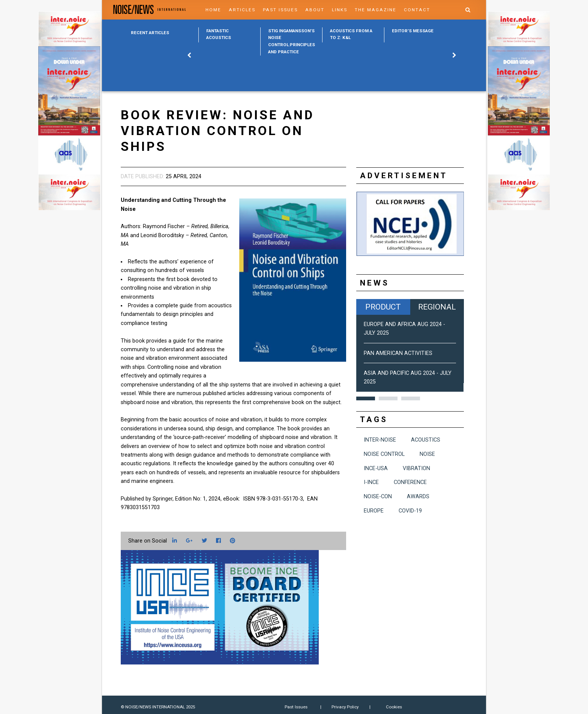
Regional (437, 307)
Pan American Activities (398, 353)
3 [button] (411, 398)
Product (383, 307)
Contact (417, 10)
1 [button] (366, 398)
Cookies (394, 707)
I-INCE (371, 482)
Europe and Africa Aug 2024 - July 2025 (404, 329)
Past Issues (280, 10)
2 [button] (388, 398)
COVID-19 (410, 511)
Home (213, 10)
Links (340, 10)
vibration (416, 468)
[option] (229, 35)
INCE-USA (376, 468)
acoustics (426, 440)
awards (418, 497)
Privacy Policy (345, 707)
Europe (374, 511)
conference (410, 482)
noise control (384, 454)
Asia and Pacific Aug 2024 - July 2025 (408, 377)
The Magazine (376, 10)
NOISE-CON (378, 497)
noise (427, 454)
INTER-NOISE (380, 440)
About (315, 10)
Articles (242, 10)
